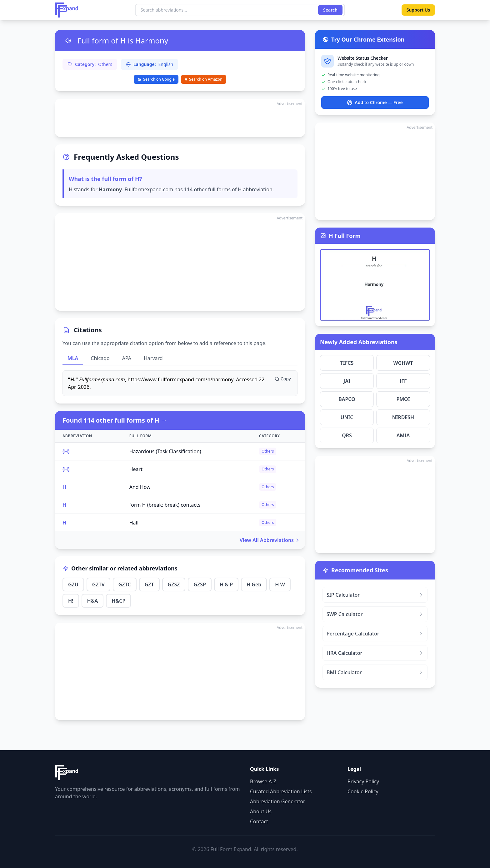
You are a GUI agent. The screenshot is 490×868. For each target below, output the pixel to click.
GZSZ (174, 585)
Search (330, 10)
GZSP (200, 585)
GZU (73, 585)
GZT (149, 585)
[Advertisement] (180, 118)
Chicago (100, 358)
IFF (403, 381)
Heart (136, 469)
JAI (347, 381)
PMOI (403, 399)
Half (134, 523)
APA (127, 358)
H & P (226, 585)
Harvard (153, 358)
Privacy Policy (363, 781)
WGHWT (403, 363)
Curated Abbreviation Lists (281, 791)
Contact (259, 821)
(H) (66, 451)
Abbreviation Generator (278, 801)
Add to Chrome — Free (375, 102)
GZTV (98, 585)
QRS (347, 435)
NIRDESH (403, 417)
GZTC (125, 585)
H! (71, 601)
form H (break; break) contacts (165, 505)
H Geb (254, 585)
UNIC (347, 417)
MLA (73, 358)
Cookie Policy (363, 791)
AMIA (403, 435)
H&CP (118, 601)
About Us (261, 811)
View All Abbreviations (270, 540)
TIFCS (347, 363)
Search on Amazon (204, 79)
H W (280, 585)
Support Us (418, 10)
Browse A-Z (263, 781)
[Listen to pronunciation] (68, 41)
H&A (93, 601)
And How (140, 487)
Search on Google (156, 79)
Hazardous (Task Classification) (165, 451)
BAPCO (347, 399)
